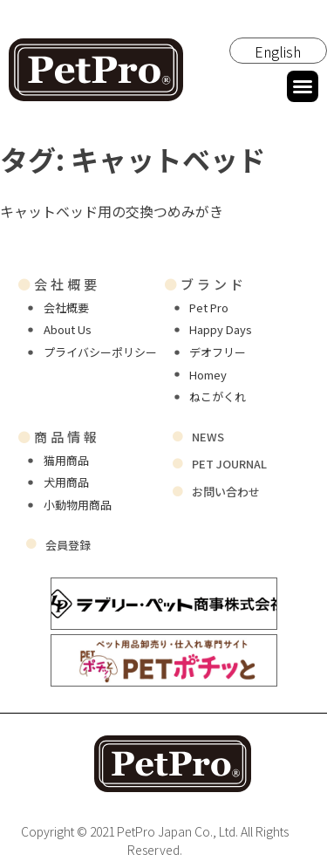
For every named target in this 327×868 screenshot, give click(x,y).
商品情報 (59, 437)
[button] (303, 86)
